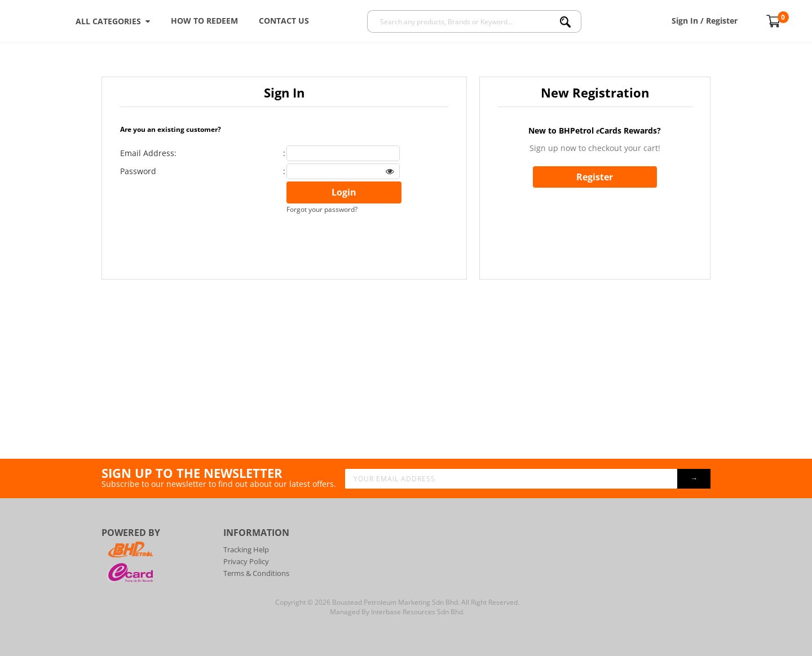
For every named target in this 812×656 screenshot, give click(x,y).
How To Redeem (204, 21)
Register (595, 177)
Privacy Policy (246, 561)
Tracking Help (246, 549)
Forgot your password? (322, 209)
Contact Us (284, 21)
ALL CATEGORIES (113, 21)
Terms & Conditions (256, 573)
